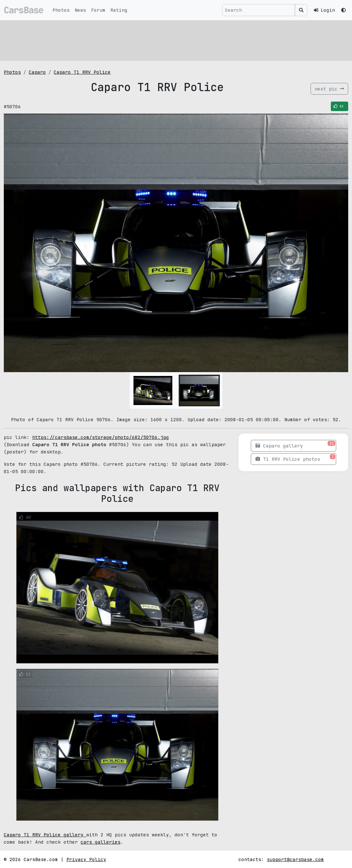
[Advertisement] (176, 40)
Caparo (37, 72)
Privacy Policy (86, 859)
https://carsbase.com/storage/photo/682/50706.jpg (101, 437)
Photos (61, 10)
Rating (119, 10)
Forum (98, 10)
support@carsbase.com (295, 859)
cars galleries (101, 842)
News (80, 10)
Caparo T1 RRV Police (82, 72)
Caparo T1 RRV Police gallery (45, 835)
